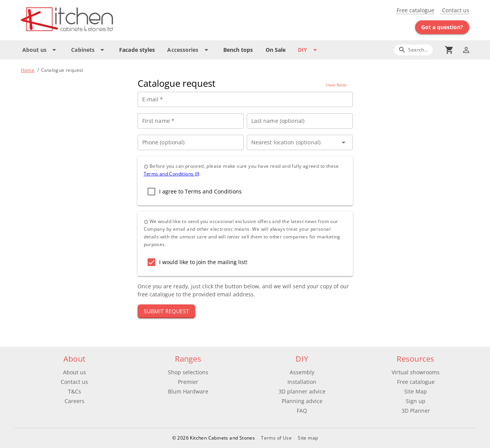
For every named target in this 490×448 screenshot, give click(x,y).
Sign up (416, 401)
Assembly (302, 372)
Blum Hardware (188, 391)
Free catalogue (415, 10)
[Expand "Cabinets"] (89, 50)
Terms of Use (276, 438)
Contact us (455, 10)
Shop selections (188, 372)
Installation (302, 382)
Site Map (416, 391)
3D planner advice (302, 391)
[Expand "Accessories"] (189, 50)
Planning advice (302, 401)
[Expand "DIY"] (309, 50)
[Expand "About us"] (41, 50)
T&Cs (75, 391)
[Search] (413, 50)
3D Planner (416, 411)
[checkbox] (193, 192)
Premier (188, 382)
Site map (308, 438)
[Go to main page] (95, 20)
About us (75, 372)
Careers (75, 401)
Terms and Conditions (172, 174)
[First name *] (191, 121)
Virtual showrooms (416, 372)
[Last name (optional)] (300, 121)
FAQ (302, 411)
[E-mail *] (245, 99)
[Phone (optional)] (191, 142)
